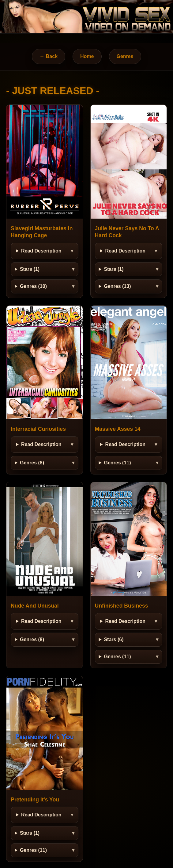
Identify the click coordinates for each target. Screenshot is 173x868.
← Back (49, 56)
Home (87, 56)
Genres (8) (32, 463)
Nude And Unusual (35, 606)
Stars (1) (30, 269)
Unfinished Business (122, 606)
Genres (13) (117, 286)
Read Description (41, 251)
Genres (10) (33, 286)
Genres (125, 56)
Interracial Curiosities (38, 429)
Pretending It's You (35, 800)
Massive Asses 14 (118, 429)
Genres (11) (117, 463)
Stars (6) (114, 639)
